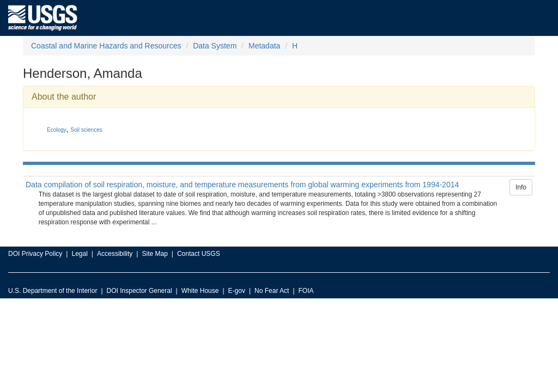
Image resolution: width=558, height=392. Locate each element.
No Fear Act (272, 291)
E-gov (237, 291)
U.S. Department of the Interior (53, 291)
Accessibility (115, 254)
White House (200, 291)
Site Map (154, 254)
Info (521, 187)
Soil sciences (86, 130)
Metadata (264, 46)
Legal (79, 254)
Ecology (57, 130)
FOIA (306, 291)
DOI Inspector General (139, 291)
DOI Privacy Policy (35, 254)
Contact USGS (199, 254)
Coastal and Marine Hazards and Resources (106, 46)
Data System (215, 46)
